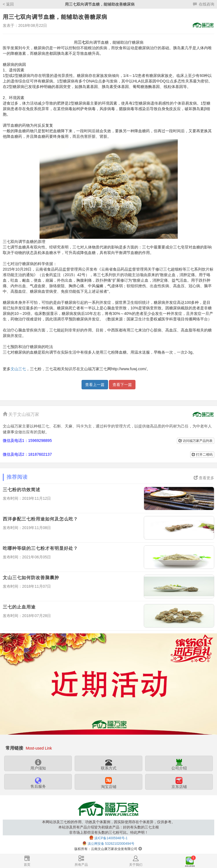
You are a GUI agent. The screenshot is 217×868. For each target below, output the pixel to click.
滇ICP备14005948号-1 (111, 838)
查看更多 (204, 478)
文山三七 (18, 369)
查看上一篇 (95, 385)
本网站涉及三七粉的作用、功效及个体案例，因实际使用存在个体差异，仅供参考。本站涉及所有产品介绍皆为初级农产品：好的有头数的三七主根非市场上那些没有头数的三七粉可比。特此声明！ (108, 827)
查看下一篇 (122, 385)
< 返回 (8, 4)
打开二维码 (202, 455)
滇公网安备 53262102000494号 (111, 844)
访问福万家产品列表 (196, 441)
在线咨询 (204, 4)
